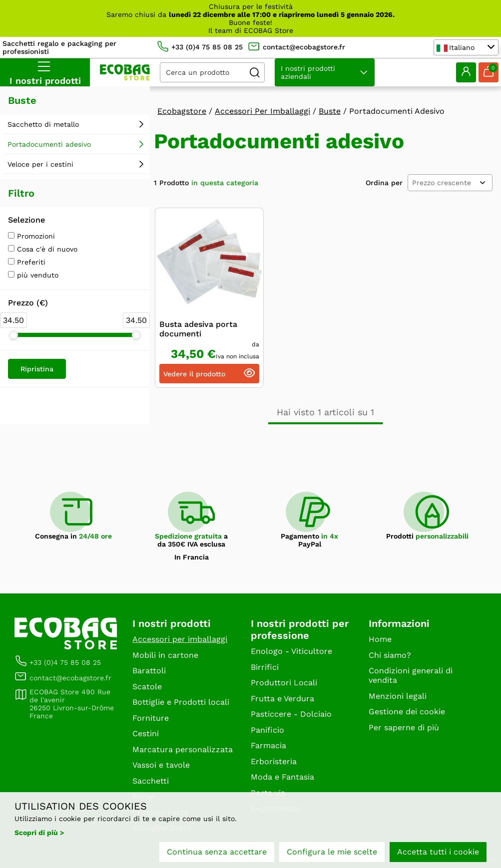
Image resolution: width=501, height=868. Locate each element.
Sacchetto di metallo (43, 124)
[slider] (13, 335)
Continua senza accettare (217, 852)
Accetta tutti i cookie (438, 852)
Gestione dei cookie (407, 712)
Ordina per (384, 183)
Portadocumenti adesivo (49, 144)
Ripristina (37, 369)
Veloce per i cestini (40, 164)
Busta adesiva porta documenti (198, 329)
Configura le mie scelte (332, 852)
